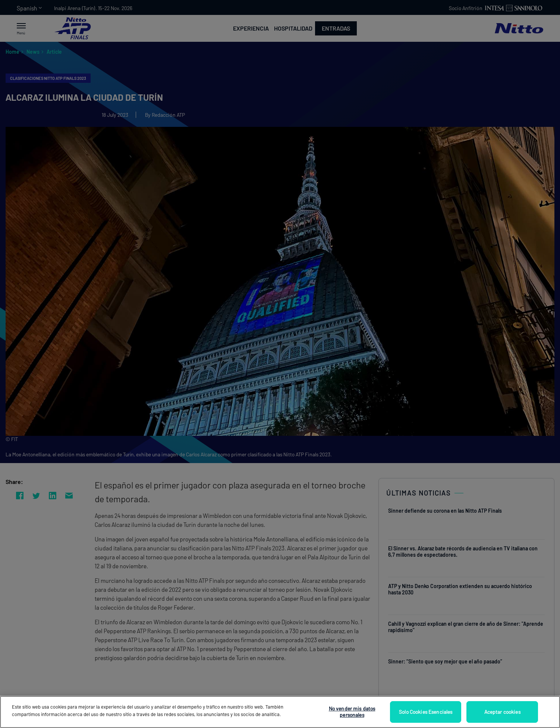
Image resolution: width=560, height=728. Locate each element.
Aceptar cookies (502, 712)
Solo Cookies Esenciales (426, 712)
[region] (280, 712)
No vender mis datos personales (352, 712)
